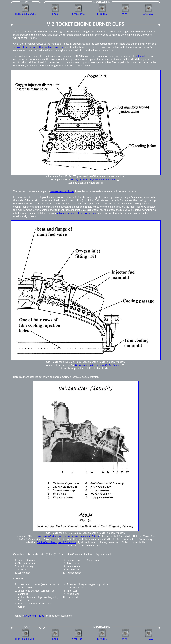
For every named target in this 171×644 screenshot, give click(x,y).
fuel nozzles (141, 56)
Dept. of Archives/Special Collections (57, 542)
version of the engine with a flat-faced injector (38, 47)
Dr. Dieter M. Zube (34, 616)
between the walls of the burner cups (77, 213)
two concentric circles (62, 191)
